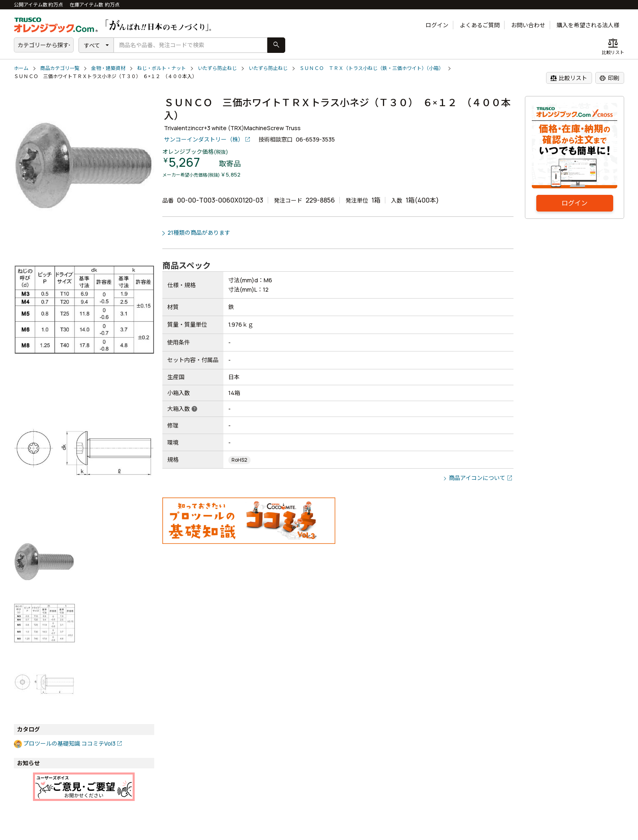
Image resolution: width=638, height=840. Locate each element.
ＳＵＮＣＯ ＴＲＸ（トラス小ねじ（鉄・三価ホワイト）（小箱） (371, 68)
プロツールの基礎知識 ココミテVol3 (69, 743)
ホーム (21, 68)
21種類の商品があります (199, 232)
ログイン (437, 25)
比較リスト (569, 78)
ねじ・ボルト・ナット (162, 68)
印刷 (609, 78)
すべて (92, 45)
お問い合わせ (528, 25)
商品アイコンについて (477, 478)
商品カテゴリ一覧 (60, 68)
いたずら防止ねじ (217, 68)
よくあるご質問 (480, 25)
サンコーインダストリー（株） (204, 139)
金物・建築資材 (108, 68)
